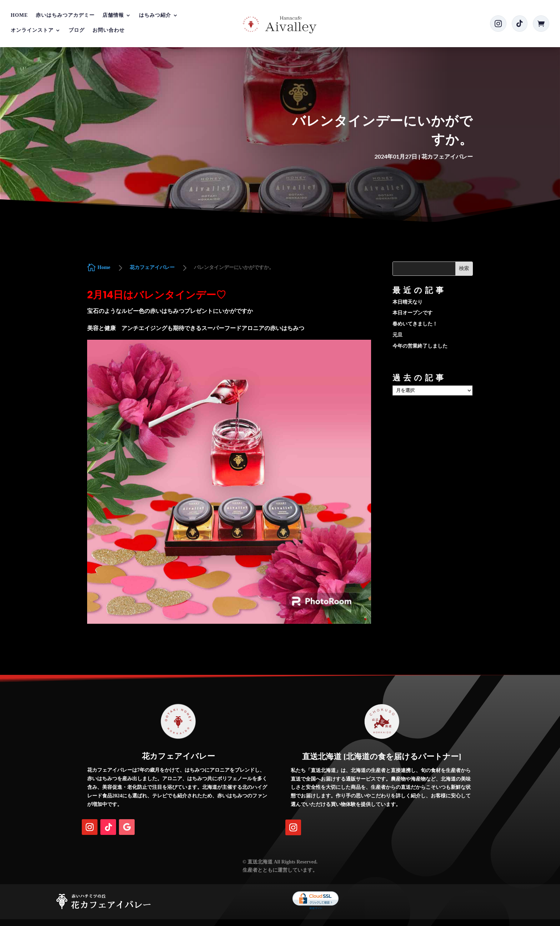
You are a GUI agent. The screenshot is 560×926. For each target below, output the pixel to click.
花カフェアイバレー (447, 156)
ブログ (77, 30)
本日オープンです (412, 313)
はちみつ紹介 (155, 15)
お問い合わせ (109, 30)
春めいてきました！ (415, 324)
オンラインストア (32, 30)
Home (19, 15)
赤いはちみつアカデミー (65, 15)
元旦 (397, 335)
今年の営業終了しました (420, 346)
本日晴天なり (407, 302)
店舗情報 (113, 15)
